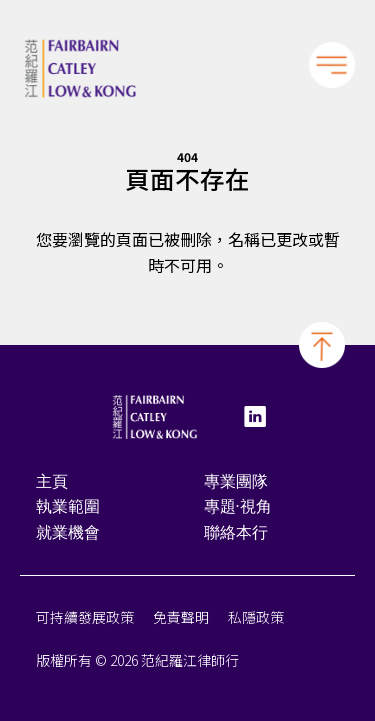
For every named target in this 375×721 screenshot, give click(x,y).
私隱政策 (256, 620)
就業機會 (68, 535)
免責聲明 (181, 620)
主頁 (52, 483)
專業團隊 (236, 483)
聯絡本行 (236, 535)
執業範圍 (68, 509)
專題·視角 (238, 509)
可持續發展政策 (85, 620)
